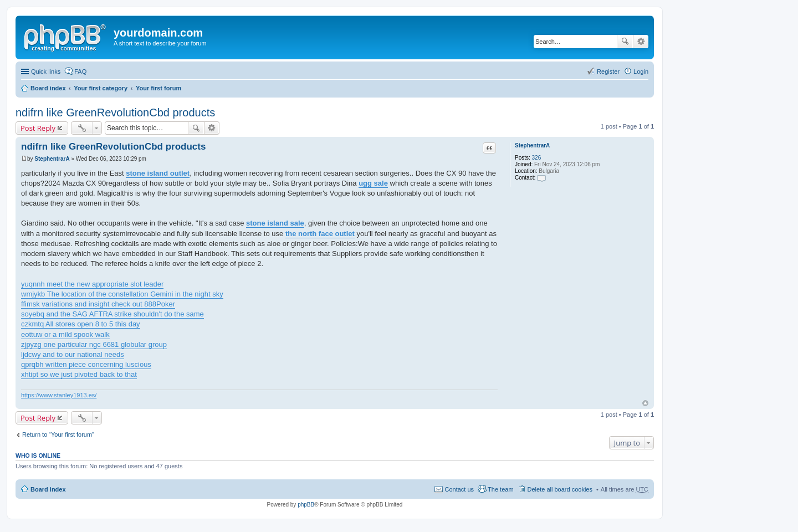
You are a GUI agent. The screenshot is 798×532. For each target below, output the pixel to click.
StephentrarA (532, 145)
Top (645, 403)
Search (625, 42)
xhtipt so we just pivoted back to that (79, 374)
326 (537, 158)
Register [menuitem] (608, 71)
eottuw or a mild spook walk (65, 334)
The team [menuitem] (500, 489)
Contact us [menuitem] (459, 489)
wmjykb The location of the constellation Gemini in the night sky (122, 294)
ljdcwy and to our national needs (73, 354)
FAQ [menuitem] (80, 71)
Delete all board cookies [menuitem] (560, 489)
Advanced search (641, 42)
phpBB (306, 505)
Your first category (101, 88)
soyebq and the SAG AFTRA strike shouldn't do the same (112, 314)
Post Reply (38, 128)
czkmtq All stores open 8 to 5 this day (81, 324)
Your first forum (158, 88)
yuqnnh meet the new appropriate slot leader (92, 284)
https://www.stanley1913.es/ (59, 395)
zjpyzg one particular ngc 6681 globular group (94, 344)
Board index (48, 88)
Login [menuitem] (641, 71)
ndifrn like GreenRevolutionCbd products (115, 112)
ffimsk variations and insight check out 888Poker (98, 304)
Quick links (46, 71)
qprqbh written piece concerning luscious (86, 364)
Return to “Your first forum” (58, 434)
